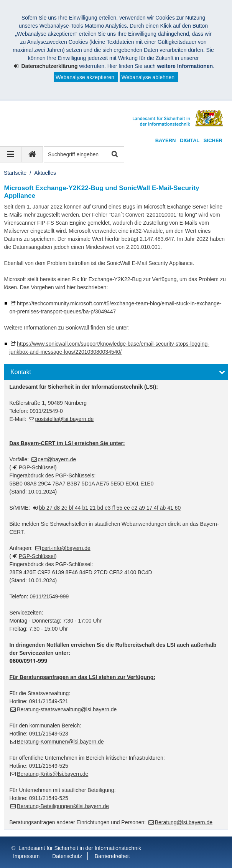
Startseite (15, 173)
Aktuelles (45, 173)
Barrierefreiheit (112, 856)
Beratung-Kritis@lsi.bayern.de (53, 774)
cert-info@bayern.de (66, 548)
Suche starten (114, 155)
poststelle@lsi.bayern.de (65, 419)
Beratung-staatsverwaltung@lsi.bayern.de (67, 709)
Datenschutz (67, 856)
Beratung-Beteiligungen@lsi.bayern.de (63, 806)
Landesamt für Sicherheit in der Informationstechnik (80, 848)
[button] (116, 372)
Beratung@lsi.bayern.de (184, 822)
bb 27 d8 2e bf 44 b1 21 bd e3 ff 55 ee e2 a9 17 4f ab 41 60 (110, 508)
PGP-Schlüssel (37, 467)
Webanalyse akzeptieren (85, 77)
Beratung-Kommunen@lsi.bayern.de (60, 742)
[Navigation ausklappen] (11, 154)
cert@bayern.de (57, 459)
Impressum (26, 856)
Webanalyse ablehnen (148, 77)
